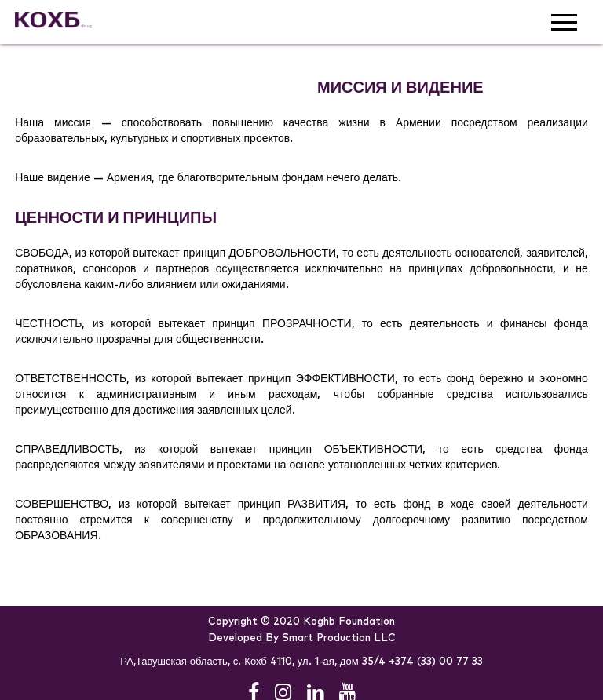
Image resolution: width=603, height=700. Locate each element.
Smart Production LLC (339, 638)
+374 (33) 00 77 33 (436, 662)
